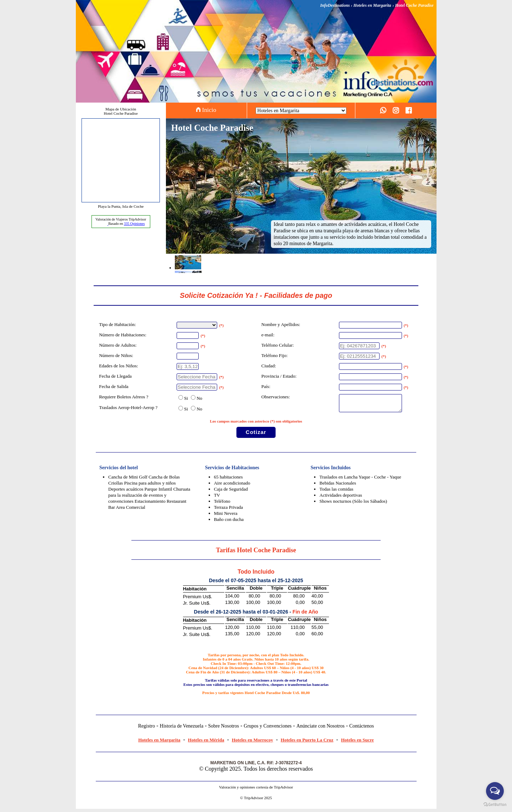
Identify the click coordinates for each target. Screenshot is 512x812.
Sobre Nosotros (223, 729)
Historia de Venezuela (182, 729)
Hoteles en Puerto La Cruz (307, 743)
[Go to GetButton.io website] (495, 805)
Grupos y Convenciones (268, 729)
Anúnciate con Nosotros (320, 729)
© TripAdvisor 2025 (256, 801)
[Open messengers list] (495, 791)
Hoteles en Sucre (357, 743)
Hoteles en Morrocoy (252, 743)
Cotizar (256, 435)
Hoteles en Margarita (159, 743)
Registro (147, 729)
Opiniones (134, 224)
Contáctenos (362, 729)
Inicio (206, 110)
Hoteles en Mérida (206, 743)
